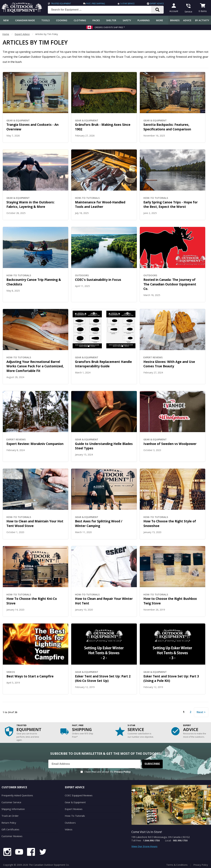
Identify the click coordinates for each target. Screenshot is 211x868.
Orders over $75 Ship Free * (110, 27)
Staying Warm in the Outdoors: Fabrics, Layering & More (30, 204)
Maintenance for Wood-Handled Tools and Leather (100, 204)
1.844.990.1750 (151, 840)
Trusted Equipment (61, 4)
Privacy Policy (122, 772)
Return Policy (9, 821)
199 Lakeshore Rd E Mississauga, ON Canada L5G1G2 (161, 837)
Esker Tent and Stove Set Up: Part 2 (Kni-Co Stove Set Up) (103, 679)
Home (6, 34)
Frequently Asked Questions (17, 795)
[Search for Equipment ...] (101, 10)
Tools (45, 20)
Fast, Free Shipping (95, 4)
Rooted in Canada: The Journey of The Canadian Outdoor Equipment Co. (170, 284)
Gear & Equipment (75, 802)
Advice (187, 20)
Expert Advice (155, 4)
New (6, 20)
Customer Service (11, 802)
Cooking (62, 20)
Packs (96, 20)
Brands (175, 20)
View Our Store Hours (144, 846)
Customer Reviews (12, 835)
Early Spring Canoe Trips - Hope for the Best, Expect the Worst (171, 204)
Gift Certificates (10, 828)
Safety (127, 20)
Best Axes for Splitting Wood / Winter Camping (99, 523)
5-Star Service (127, 4)
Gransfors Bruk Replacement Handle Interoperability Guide (103, 364)
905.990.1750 (180, 840)
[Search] (156, 10)
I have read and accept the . (108, 772)
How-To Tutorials (75, 815)
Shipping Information (13, 808)
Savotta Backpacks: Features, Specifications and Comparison (167, 127)
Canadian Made (25, 20)
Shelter (111, 20)
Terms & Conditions (177, 863)
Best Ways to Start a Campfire (30, 676)
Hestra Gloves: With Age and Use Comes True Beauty (169, 364)
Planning (144, 20)
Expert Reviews (73, 808)
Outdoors (70, 821)
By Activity (202, 20)
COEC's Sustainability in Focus (98, 280)
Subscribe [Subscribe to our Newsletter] (152, 764)
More (160, 20)
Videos (68, 828)
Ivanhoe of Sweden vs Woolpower (170, 444)
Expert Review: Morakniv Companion (35, 444)
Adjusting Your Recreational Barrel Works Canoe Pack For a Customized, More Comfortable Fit (35, 366)
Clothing (80, 20)
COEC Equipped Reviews (78, 795)
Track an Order (10, 815)
